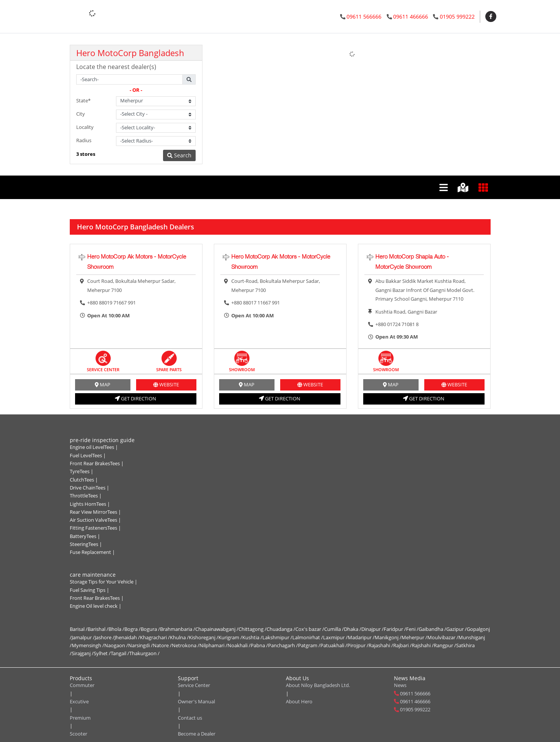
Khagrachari (155, 637)
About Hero (299, 701)
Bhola (116, 629)
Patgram (309, 645)
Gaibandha (432, 629)
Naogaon (116, 645)
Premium (80, 718)
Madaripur (361, 637)
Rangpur (445, 645)
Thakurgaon (144, 653)
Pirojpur (358, 645)
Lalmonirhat (308, 637)
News (400, 685)
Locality (85, 127)
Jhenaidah (127, 637)
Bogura (150, 629)
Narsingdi (140, 645)
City (81, 114)
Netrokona (186, 645)
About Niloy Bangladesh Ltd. (318, 685)
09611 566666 (364, 16)
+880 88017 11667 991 (256, 303)
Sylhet (102, 653)
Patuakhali (334, 645)
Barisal (79, 629)
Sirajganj (83, 653)
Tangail (120, 653)
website (166, 384)
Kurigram (230, 637)
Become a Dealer (197, 734)
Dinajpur (373, 629)
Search (179, 155)
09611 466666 (411, 16)
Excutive (79, 701)
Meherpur (414, 637)
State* (83, 100)
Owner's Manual (196, 701)
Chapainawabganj (217, 629)
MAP (103, 384)
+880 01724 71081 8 (397, 324)
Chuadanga (281, 629)
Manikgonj (388, 637)
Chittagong (253, 629)
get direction (136, 398)
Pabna (259, 645)
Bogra (133, 629)
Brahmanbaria (178, 629)
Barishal (98, 629)
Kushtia (252, 637)
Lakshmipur (277, 637)
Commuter (82, 685)
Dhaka (353, 629)
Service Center (194, 685)
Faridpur (395, 629)
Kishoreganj (204, 637)
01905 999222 (457, 16)
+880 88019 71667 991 (111, 303)
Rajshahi (423, 645)
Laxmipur (335, 637)
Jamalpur (83, 637)
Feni (412, 629)
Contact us (190, 718)
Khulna (179, 637)
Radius (84, 140)
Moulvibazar (443, 637)
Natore (162, 645)
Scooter (78, 734)
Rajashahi (381, 645)
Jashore (105, 637)
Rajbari (402, 645)
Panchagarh (283, 645)
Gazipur (456, 629)
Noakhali (239, 645)
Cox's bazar (310, 629)
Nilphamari (213, 645)
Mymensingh (88, 645)
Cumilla (334, 629)
